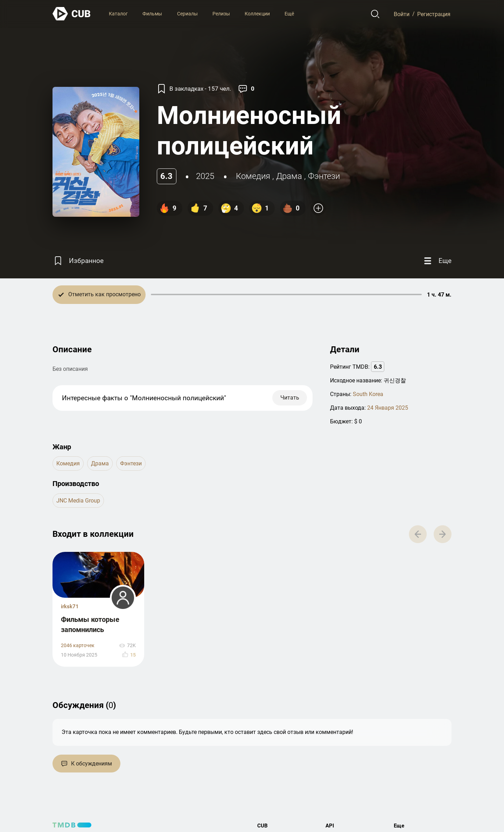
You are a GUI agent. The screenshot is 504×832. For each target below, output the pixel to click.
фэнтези (324, 176)
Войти (402, 14)
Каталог (118, 14)
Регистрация (434, 14)
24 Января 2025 (388, 408)
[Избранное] (78, 261)
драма (289, 176)
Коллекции (257, 14)
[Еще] (437, 261)
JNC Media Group (78, 501)
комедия (253, 176)
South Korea (368, 394)
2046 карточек (78, 646)
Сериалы (187, 14)
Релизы (221, 14)
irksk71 (70, 606)
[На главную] (72, 14)
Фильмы (152, 14)
